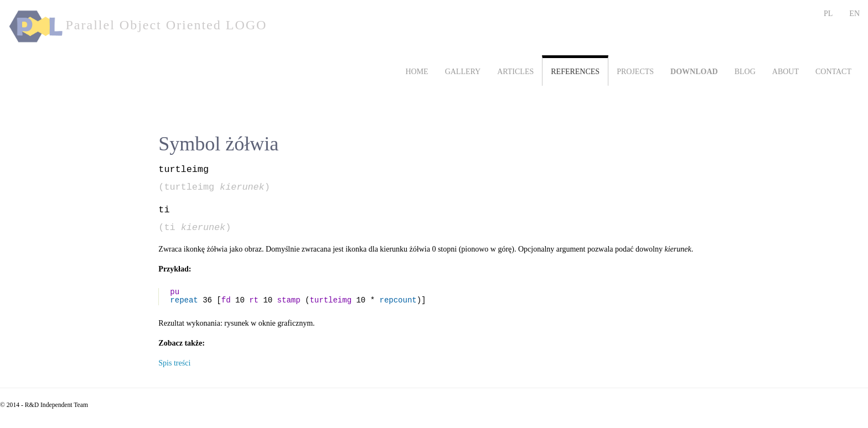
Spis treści (174, 363)
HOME (417, 72)
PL (828, 14)
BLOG (745, 72)
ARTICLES (515, 72)
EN (854, 14)
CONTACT (833, 72)
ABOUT (786, 72)
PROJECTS (635, 72)
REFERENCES (575, 72)
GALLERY (463, 72)
